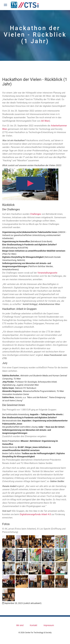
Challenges (36, 214)
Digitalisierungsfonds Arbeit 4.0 (35, 514)
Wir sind (20, 625)
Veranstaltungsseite (47, 273)
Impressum (49, 625)
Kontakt (34, 625)
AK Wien (45, 121)
